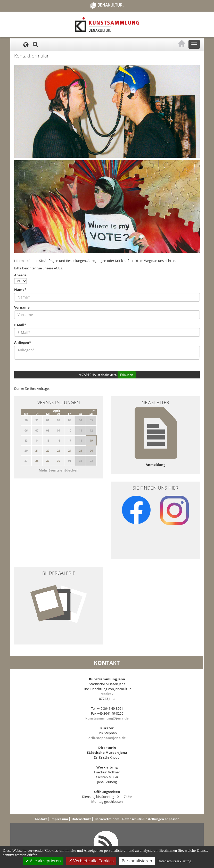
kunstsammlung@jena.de (107, 718)
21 (37, 450)
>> (94, 411)
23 (59, 450)
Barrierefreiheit (107, 819)
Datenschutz (81, 819)
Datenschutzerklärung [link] (174, 861)
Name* (20, 290)
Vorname (22, 307)
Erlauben (127, 375)
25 (80, 450)
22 (48, 450)
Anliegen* (23, 342)
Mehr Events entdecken (59, 470)
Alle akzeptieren (43, 861)
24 (70, 450)
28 (37, 461)
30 (59, 461)
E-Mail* (20, 325)
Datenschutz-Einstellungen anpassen (151, 819)
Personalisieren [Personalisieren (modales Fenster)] (137, 861)
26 (91, 450)
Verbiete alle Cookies (91, 861)
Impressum (59, 819)
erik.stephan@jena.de (107, 738)
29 (48, 461)
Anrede (20, 275)
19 (91, 440)
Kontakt (41, 819)
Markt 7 (107, 694)
